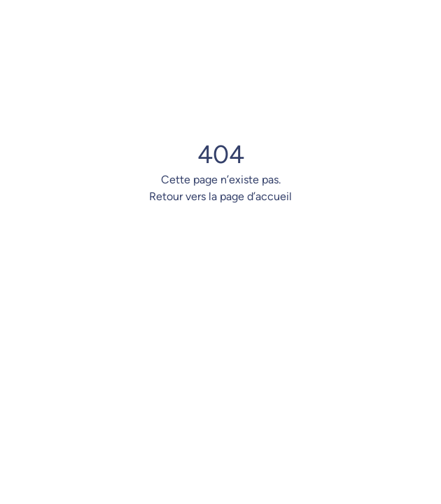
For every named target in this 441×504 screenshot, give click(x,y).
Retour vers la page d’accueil (220, 196)
